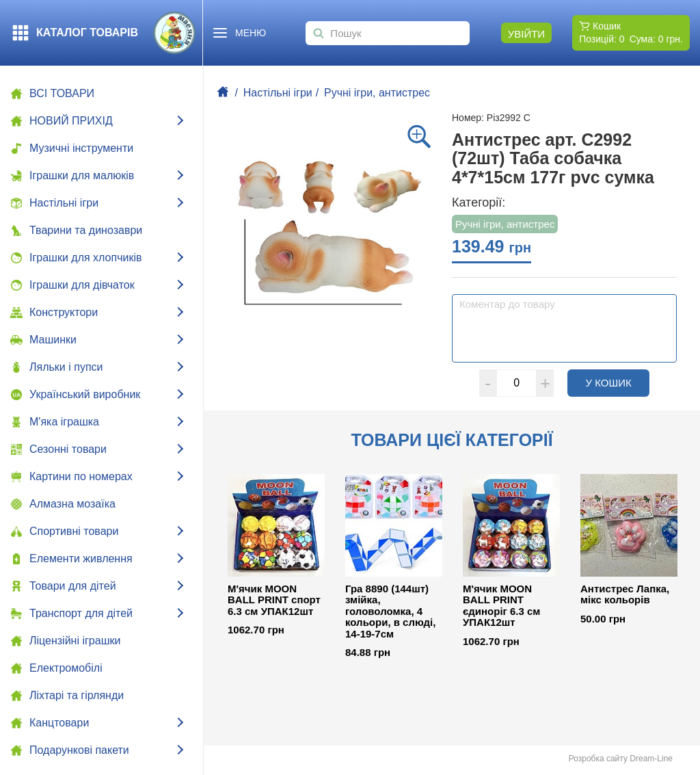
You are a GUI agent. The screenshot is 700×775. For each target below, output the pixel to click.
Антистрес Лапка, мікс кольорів (625, 595)
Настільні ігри (278, 93)
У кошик (618, 382)
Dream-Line (651, 759)
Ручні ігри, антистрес (377, 93)
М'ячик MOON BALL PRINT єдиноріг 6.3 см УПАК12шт (501, 606)
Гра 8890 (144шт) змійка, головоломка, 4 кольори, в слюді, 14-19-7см (390, 612)
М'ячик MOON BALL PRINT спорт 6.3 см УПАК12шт (274, 600)
